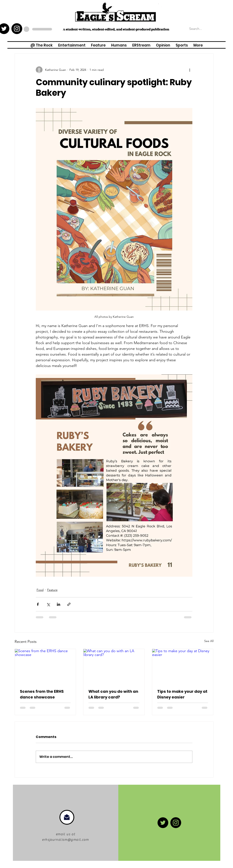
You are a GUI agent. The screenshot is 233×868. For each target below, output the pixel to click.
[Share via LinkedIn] (59, 604)
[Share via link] (69, 604)
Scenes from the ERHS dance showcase (42, 694)
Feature (52, 590)
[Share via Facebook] (38, 604)
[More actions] (190, 70)
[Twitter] (163, 823)
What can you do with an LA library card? (113, 694)
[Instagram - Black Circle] (17, 29)
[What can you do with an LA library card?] (114, 666)
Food (40, 590)
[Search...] (209, 29)
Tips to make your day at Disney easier (182, 694)
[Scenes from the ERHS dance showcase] (45, 666)
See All (209, 641)
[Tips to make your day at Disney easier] (183, 666)
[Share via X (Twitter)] (48, 604)
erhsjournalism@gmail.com (65, 840)
